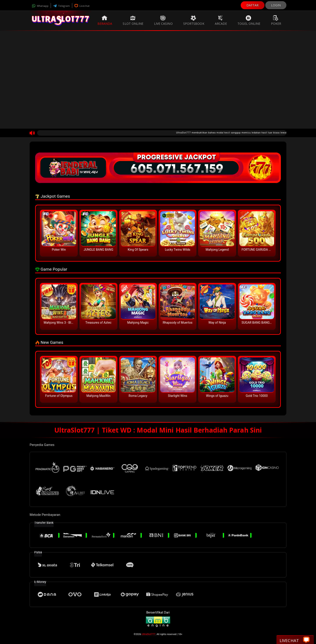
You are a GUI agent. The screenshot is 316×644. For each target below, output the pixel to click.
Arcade (221, 20)
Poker (276, 20)
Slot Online (133, 20)
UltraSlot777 (149, 634)
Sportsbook (194, 20)
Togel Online (249, 20)
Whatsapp (40, 6)
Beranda (105, 20)
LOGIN (276, 5)
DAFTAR (253, 5)
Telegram (61, 6)
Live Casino (163, 20)
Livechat (82, 6)
